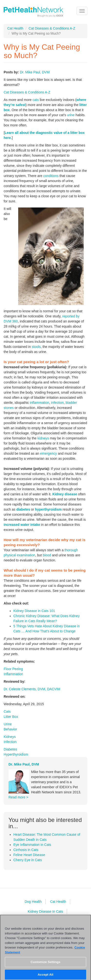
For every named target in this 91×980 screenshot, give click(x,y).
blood (47, 555)
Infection (10, 742)
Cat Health (15, 28)
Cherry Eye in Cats (28, 860)
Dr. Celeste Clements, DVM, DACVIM (32, 689)
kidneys (43, 438)
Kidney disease (65, 494)
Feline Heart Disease (29, 855)
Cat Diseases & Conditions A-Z (52, 28)
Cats (7, 712)
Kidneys (10, 737)
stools (36, 347)
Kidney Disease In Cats (45, 911)
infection (57, 403)
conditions (51, 176)
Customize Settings (45, 964)
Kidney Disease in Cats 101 (34, 611)
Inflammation (13, 674)
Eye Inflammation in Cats (32, 845)
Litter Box (11, 717)
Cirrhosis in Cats (26, 850)
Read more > (18, 797)
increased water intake (22, 525)
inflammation (39, 403)
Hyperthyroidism (16, 754)
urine (71, 115)
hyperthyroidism (48, 509)
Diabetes (10, 749)
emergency (48, 453)
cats (36, 100)
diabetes (23, 509)
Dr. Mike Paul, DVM (35, 72)
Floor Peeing (13, 669)
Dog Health (33, 902)
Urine (8, 724)
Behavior (10, 729)
